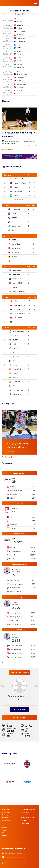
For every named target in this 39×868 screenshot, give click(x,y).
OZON (14, 214)
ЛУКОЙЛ (16, 386)
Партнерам (6, 820)
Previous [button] (5, 14)
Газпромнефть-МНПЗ (19, 226)
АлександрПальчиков (16, 570)
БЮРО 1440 (16, 240)
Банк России (19, 200)
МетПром (16, 275)
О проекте (6, 809)
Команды (24, 820)
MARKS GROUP (18, 279)
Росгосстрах (19, 702)
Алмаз (15, 365)
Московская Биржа (21, 305)
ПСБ (14, 361)
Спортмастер (16, 222)
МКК (16, 187)
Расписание (25, 812)
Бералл (15, 377)
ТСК (16, 301)
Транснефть (17, 270)
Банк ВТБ (16, 336)
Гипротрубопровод (19, 390)
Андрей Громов (14, 620)
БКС (14, 352)
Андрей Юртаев (15, 580)
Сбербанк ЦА (14, 528)
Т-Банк (15, 373)
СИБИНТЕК (16, 382)
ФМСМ (15, 287)
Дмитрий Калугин (15, 591)
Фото (4, 833)
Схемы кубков (26, 815)
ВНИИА (14, 218)
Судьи (4, 830)
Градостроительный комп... (22, 291)
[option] (20, 14)
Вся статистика (8, 663)
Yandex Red (17, 369)
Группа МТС (16, 248)
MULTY (14, 261)
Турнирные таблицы (28, 809)
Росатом (16, 348)
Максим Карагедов (15, 624)
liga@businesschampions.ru (14, 848)
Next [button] (34, 14)
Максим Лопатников (16, 646)
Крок (16, 195)
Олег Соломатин (15, 588)
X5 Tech (17, 309)
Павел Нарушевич (15, 649)
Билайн (17, 322)
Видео (5, 836)
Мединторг (18, 318)
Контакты (6, 818)
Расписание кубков (27, 818)
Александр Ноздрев (16, 584)
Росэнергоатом (18, 332)
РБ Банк (15, 257)
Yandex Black (18, 283)
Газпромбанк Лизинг (21, 314)
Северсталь (17, 394)
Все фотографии (8, 457)
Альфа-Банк (16, 244)
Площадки (6, 815)
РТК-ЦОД (16, 357)
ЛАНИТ (15, 340)
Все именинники (20, 709)
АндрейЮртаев (15, 603)
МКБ (14, 344)
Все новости (6, 149)
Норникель (18, 191)
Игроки (5, 827)
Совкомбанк (16, 209)
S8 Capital (15, 252)
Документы (6, 812)
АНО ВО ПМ (19, 179)
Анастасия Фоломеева (20, 696)
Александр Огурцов (16, 617)
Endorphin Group (20, 183)
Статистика (25, 823)
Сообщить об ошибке (20, 842)
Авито (14, 230)
